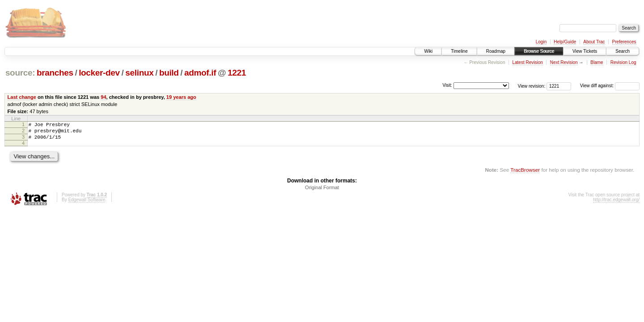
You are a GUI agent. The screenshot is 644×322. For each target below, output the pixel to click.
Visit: (447, 85)
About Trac (594, 42)
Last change (22, 97)
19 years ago (181, 97)
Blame (597, 62)
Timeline (459, 51)
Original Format (322, 191)
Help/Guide (565, 42)
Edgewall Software (87, 204)
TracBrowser (525, 174)
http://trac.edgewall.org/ (616, 204)
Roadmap (496, 51)
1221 (237, 73)
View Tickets (585, 51)
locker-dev (99, 73)
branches (55, 73)
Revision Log (623, 62)
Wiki (428, 51)
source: (20, 73)
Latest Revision (527, 62)
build (169, 73)
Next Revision (564, 62)
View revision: (532, 86)
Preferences (624, 42)
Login (541, 42)
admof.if (200, 73)
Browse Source (539, 51)
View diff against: (610, 86)
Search (623, 51)
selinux (139, 73)
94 (103, 97)
